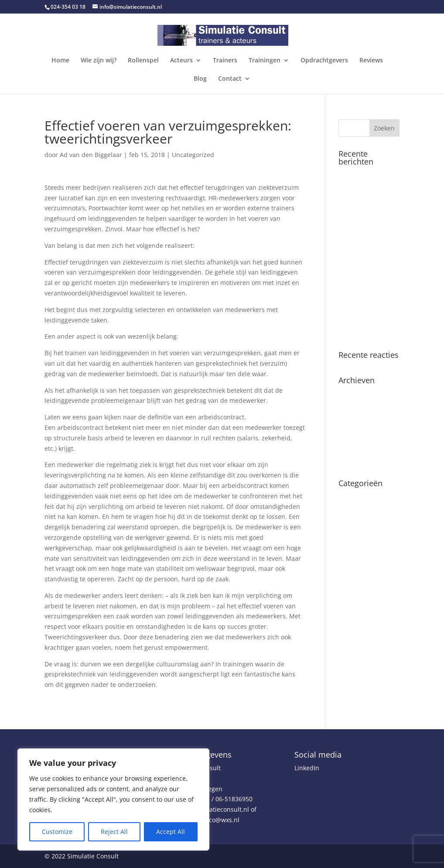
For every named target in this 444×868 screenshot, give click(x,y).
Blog (200, 79)
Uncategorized (193, 155)
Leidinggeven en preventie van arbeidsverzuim (362, 322)
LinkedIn (307, 768)
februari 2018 (358, 461)
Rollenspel (143, 61)
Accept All (171, 832)
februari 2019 (358, 434)
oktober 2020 (357, 420)
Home (60, 61)
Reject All (114, 832)
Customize (57, 832)
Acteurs (181, 61)
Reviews (371, 61)
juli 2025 (351, 393)
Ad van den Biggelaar (91, 155)
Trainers (225, 61)
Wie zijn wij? (99, 61)
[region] (113, 799)
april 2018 (353, 447)
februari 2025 (358, 407)
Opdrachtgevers (324, 61)
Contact (230, 79)
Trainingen (265, 61)
